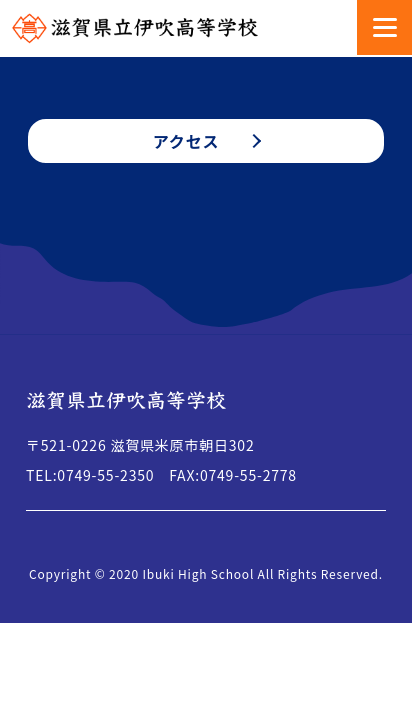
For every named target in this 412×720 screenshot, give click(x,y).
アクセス (186, 141)
